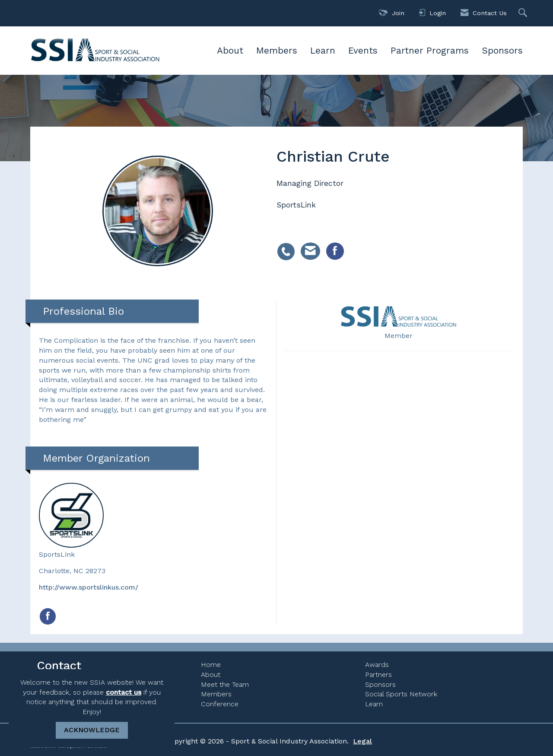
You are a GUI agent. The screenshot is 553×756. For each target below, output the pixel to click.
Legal (362, 741)
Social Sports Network (401, 694)
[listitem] (288, 247)
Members (277, 50)
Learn (323, 50)
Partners (378, 675)
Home (211, 665)
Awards (377, 665)
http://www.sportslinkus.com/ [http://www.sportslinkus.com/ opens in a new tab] (89, 587)
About (230, 50)
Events (363, 50)
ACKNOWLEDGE (92, 730)
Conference (220, 704)
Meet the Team (225, 684)
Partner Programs (430, 50)
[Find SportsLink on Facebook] (48, 616)
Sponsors (502, 50)
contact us (124, 692)
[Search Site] (524, 13)
